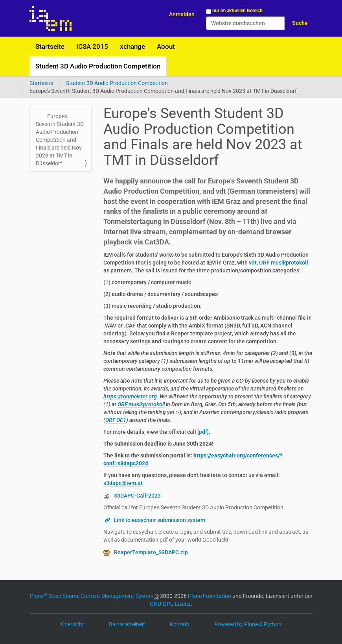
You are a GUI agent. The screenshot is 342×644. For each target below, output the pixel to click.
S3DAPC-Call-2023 (137, 496)
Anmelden (182, 14)
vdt (253, 263)
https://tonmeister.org (130, 396)
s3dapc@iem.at (123, 483)
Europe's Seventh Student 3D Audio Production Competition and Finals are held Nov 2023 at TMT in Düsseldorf (60, 140)
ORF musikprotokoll (284, 263)
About (166, 46)
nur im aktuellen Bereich (237, 11)
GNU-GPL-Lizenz (170, 604)
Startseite (50, 46)
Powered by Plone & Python (248, 624)
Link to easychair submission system (159, 520)
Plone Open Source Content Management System (92, 596)
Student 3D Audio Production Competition (98, 66)
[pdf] (203, 432)
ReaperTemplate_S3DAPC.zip (151, 552)
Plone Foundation (210, 596)
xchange (132, 46)
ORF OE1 (116, 420)
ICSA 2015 (92, 46)
